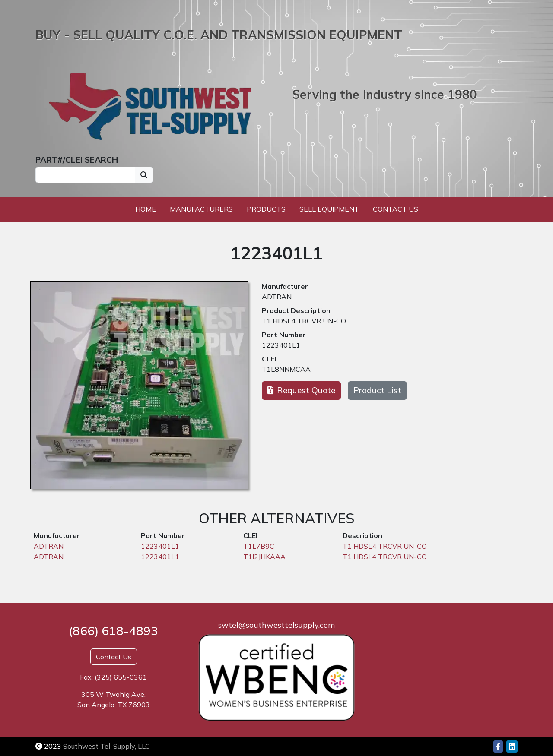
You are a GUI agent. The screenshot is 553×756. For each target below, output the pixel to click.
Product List (377, 390)
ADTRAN (277, 297)
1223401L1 (281, 345)
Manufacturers (201, 209)
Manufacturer (285, 286)
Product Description (296, 310)
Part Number (284, 335)
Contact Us (396, 209)
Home (146, 209)
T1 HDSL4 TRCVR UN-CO (304, 321)
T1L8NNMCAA (286, 369)
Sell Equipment (329, 209)
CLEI (269, 359)
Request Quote (301, 390)
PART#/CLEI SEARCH (77, 160)
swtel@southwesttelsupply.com (276, 625)
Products (266, 209)
